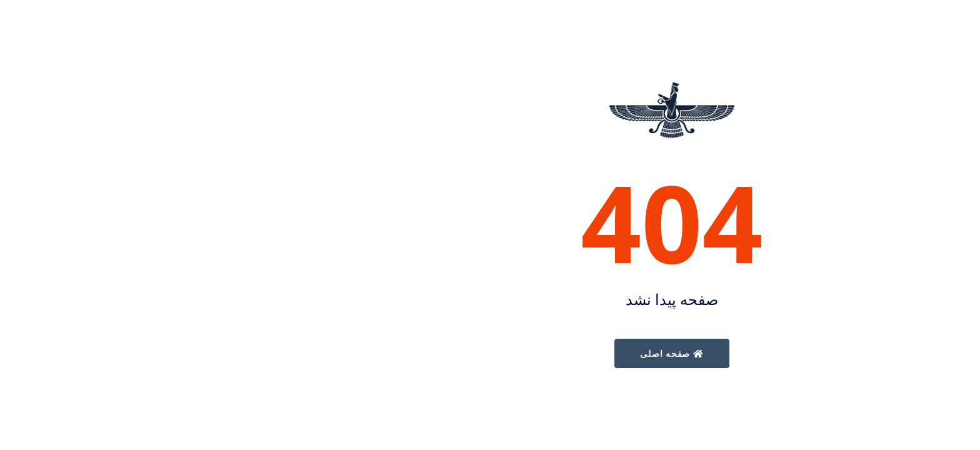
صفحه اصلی (490, 353)
